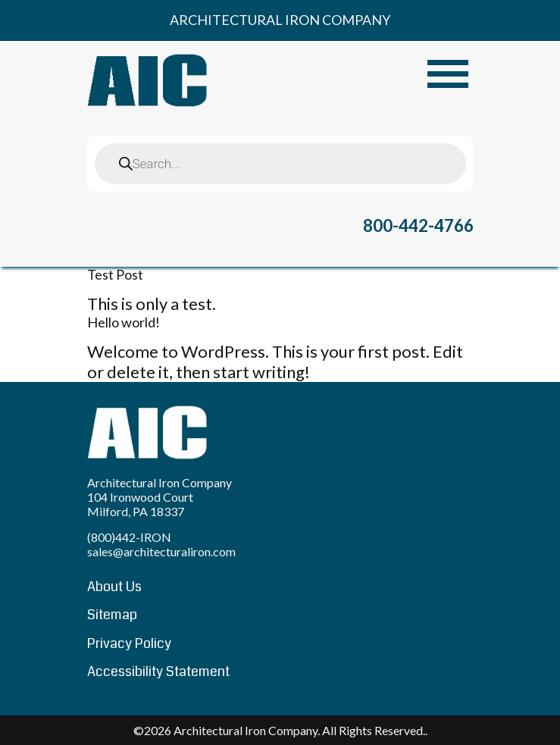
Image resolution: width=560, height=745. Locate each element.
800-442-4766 (418, 225)
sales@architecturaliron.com (161, 551)
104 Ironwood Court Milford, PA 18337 (140, 504)
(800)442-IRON (129, 537)
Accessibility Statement (158, 671)
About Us (114, 587)
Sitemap (112, 615)
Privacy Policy (129, 643)
